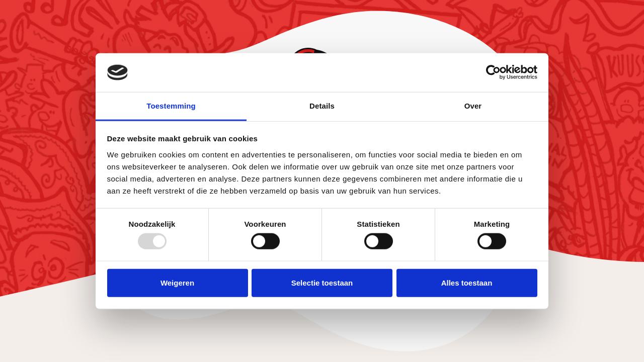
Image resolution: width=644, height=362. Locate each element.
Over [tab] (473, 106)
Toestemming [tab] (171, 106)
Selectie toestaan (322, 282)
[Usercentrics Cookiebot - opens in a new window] (493, 72)
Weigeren (177, 282)
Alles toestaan (467, 282)
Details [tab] (322, 106)
